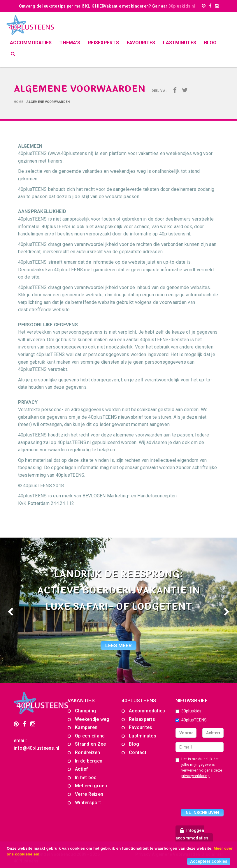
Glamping (85, 711)
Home (19, 102)
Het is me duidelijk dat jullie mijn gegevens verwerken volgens (199, 767)
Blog (210, 43)
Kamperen (86, 727)
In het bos (86, 778)
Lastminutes (180, 43)
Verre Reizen (89, 794)
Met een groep (91, 786)
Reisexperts (103, 43)
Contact (138, 752)
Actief (82, 769)
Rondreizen (88, 752)
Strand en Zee (90, 744)
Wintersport (88, 803)
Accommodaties (31, 43)
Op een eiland (90, 736)
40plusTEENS (191, 720)
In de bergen (89, 761)
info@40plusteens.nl (37, 748)
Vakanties (81, 700)
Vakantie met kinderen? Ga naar (150, 6)
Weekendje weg (92, 719)
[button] (18, 610)
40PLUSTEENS (139, 700)
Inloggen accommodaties (192, 834)
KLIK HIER (95, 6)
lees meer (118, 645)
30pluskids (189, 711)
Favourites (141, 43)
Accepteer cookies (209, 861)
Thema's (70, 43)
